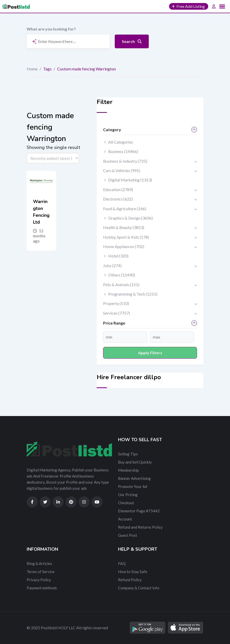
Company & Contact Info (139, 588)
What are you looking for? (51, 29)
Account (125, 519)
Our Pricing (128, 495)
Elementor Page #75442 (139, 511)
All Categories (121, 142)
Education (118, 189)
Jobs (112, 265)
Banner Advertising (134, 478)
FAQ (122, 563)
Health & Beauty (124, 227)
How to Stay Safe (133, 572)
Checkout (126, 503)
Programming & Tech (133, 294)
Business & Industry (125, 161)
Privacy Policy (39, 580)
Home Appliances (124, 246)
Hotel (118, 256)
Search (132, 41)
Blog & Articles (39, 563)
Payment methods (42, 588)
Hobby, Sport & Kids (126, 237)
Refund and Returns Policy (140, 527)
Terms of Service (41, 572)
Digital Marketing (130, 180)
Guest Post (128, 535)
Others (122, 275)
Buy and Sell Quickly (135, 462)
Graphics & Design (130, 218)
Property (116, 303)
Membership (128, 470)
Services (117, 313)
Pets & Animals (121, 285)
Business (123, 151)
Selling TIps (128, 454)
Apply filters (150, 353)
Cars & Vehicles (122, 170)
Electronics (118, 199)
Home (32, 69)
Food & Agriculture (125, 209)
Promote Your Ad (133, 486)
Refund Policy (130, 580)
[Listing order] (53, 158)
